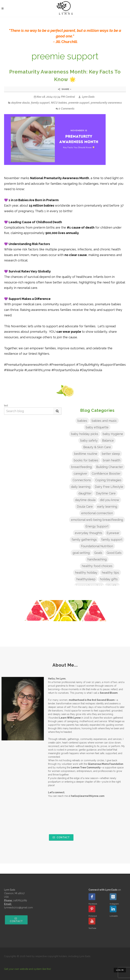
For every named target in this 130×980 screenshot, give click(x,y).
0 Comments (65, 109)
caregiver (80, 473)
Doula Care (85, 507)
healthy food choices (97, 566)
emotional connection (97, 513)
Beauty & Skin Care (97, 447)
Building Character (110, 467)
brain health (112, 460)
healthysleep (86, 579)
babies (82, 421)
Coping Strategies (108, 480)
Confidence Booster (106, 473)
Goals (98, 553)
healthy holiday (86, 573)
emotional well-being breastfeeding (97, 520)
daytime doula (20, 103)
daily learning (81, 487)
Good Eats (114, 553)
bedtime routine (86, 454)
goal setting (81, 553)
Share (65, 89)
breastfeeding (81, 467)
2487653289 (20, 900)
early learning (107, 507)
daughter (85, 493)
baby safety (89, 440)
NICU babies (59, 103)
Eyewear (113, 533)
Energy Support (97, 526)
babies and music (104, 421)
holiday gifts (109, 579)
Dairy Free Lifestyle (109, 487)
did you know (110, 500)
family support (40, 103)
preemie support (79, 103)
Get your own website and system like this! (28, 969)
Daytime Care (106, 493)
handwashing (97, 559)
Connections (82, 480)
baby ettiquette (97, 427)
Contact (61, 837)
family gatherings (84, 540)
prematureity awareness (106, 103)
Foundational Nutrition (97, 546)
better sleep (111, 454)
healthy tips (110, 573)
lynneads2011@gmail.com (18, 908)
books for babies (86, 460)
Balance (108, 440)
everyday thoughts (89, 533)
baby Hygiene (113, 434)
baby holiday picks (85, 434)
